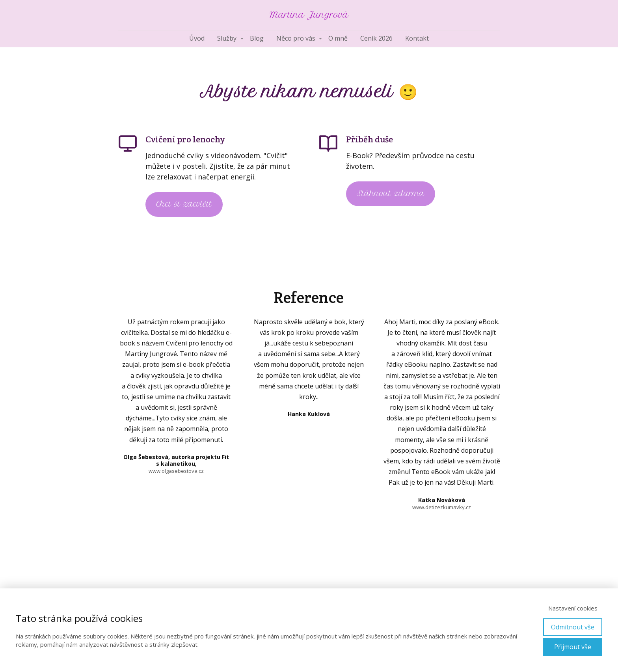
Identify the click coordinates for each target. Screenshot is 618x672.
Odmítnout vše (573, 627)
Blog (257, 38)
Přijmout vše (573, 647)
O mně (338, 38)
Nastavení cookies (573, 608)
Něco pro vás (296, 38)
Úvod (197, 38)
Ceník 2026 (376, 38)
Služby (227, 38)
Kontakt (417, 38)
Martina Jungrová (309, 15)
